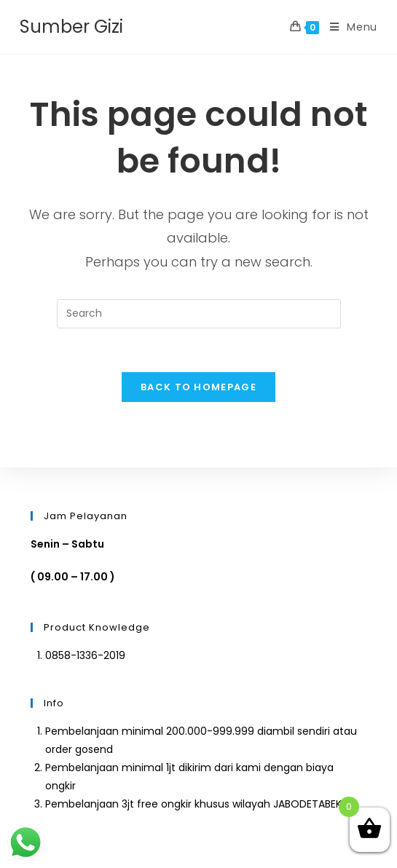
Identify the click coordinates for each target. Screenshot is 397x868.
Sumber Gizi (71, 27)
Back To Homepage (198, 387)
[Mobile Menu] (348, 27)
